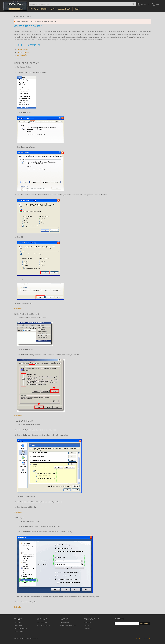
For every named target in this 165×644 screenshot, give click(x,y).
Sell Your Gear (64, 9)
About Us (17, 623)
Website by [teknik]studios (143, 639)
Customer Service (20, 628)
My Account (65, 623)
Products (34, 9)
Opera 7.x (20, 58)
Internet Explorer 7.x (24, 50)
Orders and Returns (68, 626)
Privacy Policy (19, 631)
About (76, 9)
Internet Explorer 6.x (24, 52)
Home (16, 17)
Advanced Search (44, 626)
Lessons (44, 9)
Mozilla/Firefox (22, 55)
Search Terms (42, 623)
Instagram (88, 628)
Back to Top (18, 309)
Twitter (87, 626)
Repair (53, 9)
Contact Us (18, 626)
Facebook (87, 623)
